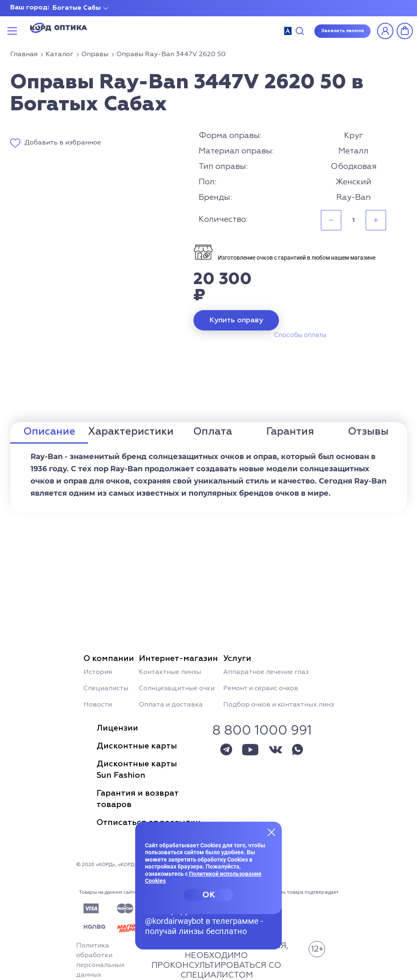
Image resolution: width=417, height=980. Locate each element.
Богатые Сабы (77, 8)
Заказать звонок (342, 31)
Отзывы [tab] (368, 432)
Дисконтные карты (137, 746)
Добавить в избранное (63, 143)
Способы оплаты (300, 335)
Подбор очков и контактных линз (279, 705)
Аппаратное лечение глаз (266, 672)
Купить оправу (236, 320)
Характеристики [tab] (131, 432)
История (98, 672)
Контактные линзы (170, 672)
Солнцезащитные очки (177, 689)
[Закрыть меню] (272, 832)
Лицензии (117, 728)
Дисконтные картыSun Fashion (137, 770)
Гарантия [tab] (290, 432)
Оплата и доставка (171, 705)
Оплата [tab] (213, 432)
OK (209, 895)
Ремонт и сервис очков (261, 689)
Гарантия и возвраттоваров (138, 799)
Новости (98, 705)
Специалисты (106, 689)
